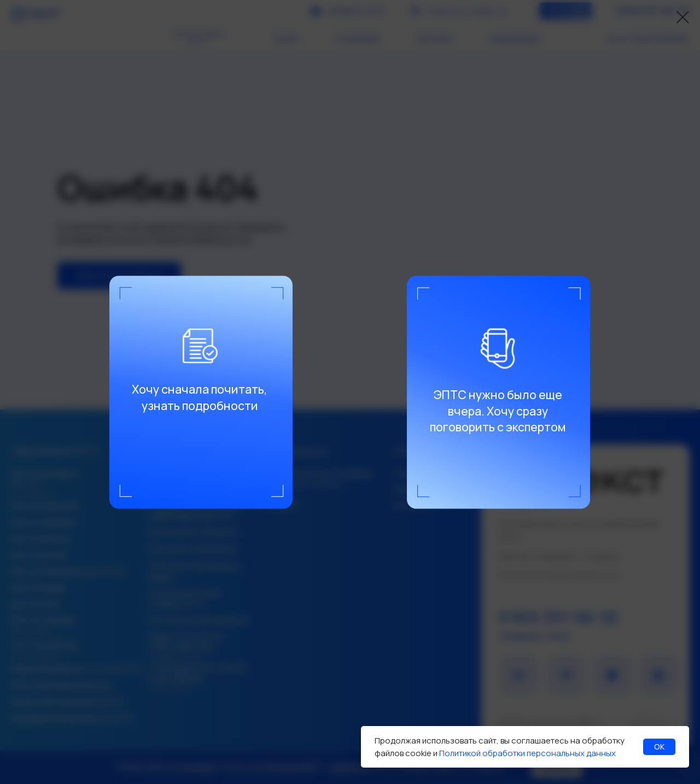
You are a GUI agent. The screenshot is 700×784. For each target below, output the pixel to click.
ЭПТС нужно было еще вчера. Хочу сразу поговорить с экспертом (498, 410)
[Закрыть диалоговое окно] (683, 17)
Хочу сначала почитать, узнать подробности (200, 397)
